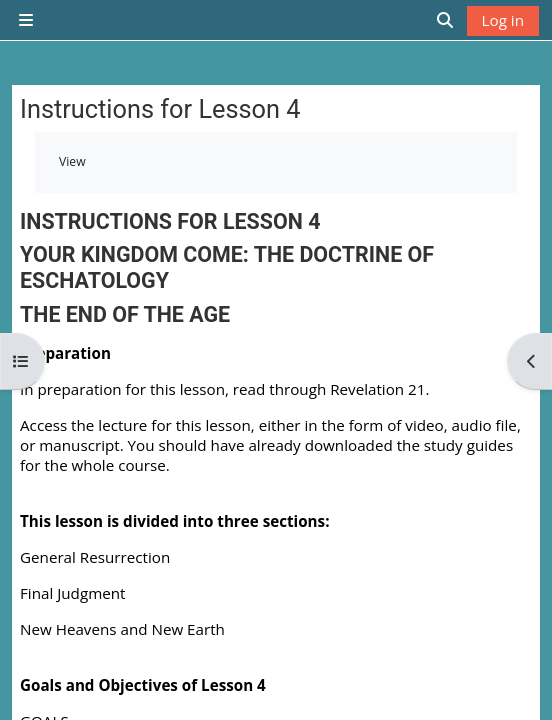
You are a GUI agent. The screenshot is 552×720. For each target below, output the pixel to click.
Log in (503, 20)
